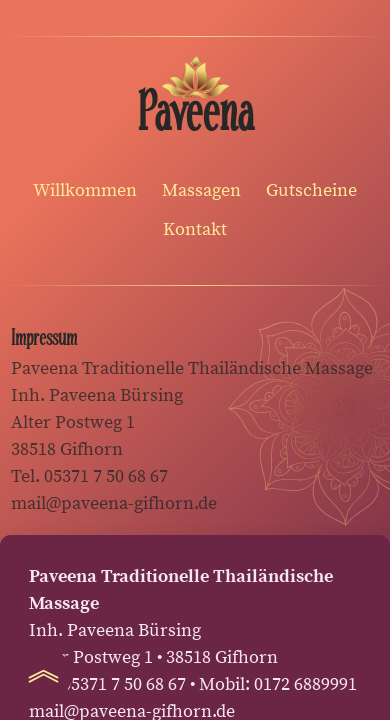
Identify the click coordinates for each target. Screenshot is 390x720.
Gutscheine (311, 191)
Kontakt (195, 230)
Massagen (201, 191)
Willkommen (85, 191)
